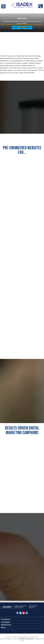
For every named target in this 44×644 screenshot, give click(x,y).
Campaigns (5, 622)
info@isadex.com (32, 608)
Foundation (6, 619)
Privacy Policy (23, 637)
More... (4, 627)
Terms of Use (34, 637)
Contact (14, 637)
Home (7, 637)
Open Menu (3, 6)
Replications (6, 625)
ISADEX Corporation (27, 639)
